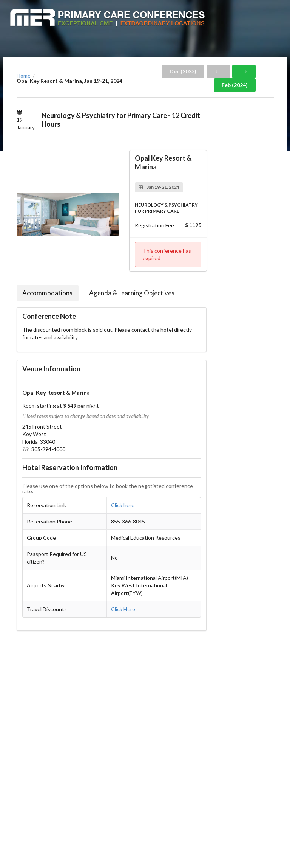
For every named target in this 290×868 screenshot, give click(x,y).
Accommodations (47, 293)
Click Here (123, 609)
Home (24, 76)
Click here (123, 505)
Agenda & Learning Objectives (132, 293)
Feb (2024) (235, 85)
